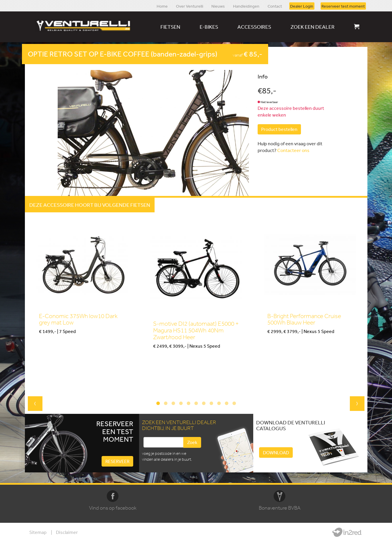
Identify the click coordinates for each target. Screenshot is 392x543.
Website (347, 532)
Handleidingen (246, 6)
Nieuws (218, 6)
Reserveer (117, 461)
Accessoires (254, 27)
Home (162, 6)
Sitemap (38, 532)
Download (276, 452)
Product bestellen (279, 129)
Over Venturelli (190, 6)
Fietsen (170, 27)
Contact (275, 6)
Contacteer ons (293, 150)
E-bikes (209, 27)
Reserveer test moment (343, 6)
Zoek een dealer (313, 27)
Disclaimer (67, 532)
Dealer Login (302, 6)
